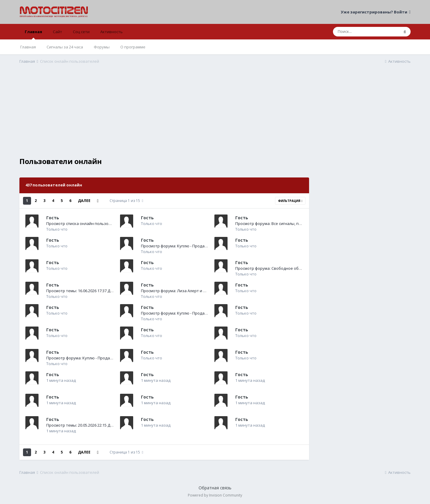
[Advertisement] (164, 115)
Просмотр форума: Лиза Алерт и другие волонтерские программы (204, 291)
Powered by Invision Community (215, 495)
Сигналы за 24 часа (65, 47)
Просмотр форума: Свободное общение (273, 268)
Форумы (102, 47)
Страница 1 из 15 (126, 201)
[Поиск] (366, 32)
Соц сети (81, 32)
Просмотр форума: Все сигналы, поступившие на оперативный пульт (301, 223)
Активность (112, 32)
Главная (33, 34)
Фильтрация (290, 201)
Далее (84, 201)
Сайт (57, 32)
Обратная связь (215, 488)
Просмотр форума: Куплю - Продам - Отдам (182, 246)
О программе (133, 47)
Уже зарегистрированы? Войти (376, 12)
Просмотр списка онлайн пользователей (85, 223)
